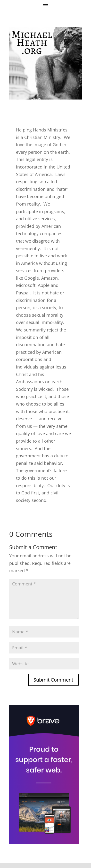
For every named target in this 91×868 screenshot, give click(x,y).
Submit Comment (53, 680)
